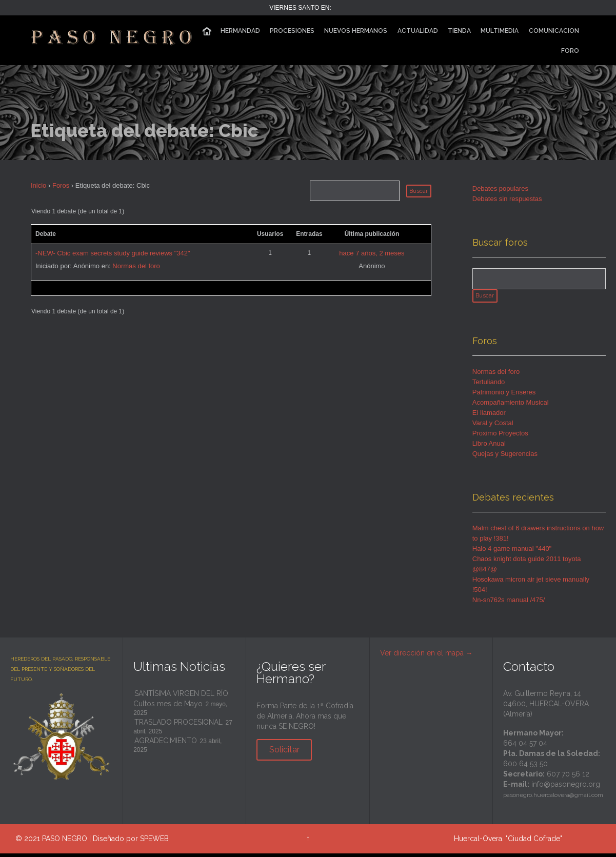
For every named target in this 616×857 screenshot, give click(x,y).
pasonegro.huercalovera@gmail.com (553, 799)
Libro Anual (489, 447)
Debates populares (500, 188)
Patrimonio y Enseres (504, 396)
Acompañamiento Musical (511, 406)
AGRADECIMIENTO (166, 744)
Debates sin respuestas (507, 199)
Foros (61, 185)
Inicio (38, 185)
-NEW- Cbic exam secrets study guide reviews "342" (113, 253)
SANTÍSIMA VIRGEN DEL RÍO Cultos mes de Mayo (181, 702)
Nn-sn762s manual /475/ (509, 603)
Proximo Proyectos (500, 437)
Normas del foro (136, 266)
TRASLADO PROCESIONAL (178, 726)
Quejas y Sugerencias (505, 457)
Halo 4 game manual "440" (512, 552)
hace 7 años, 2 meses (372, 253)
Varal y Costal (493, 426)
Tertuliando (489, 385)
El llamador (489, 416)
